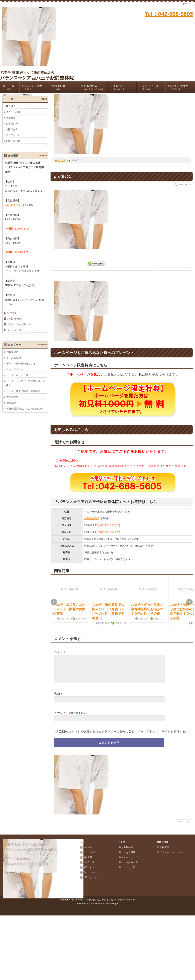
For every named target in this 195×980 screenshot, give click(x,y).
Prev (54, 602)
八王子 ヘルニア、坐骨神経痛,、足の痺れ (25, 383)
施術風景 (65, 87)
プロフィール (152, 87)
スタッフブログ (15, 369)
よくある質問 (14, 358)
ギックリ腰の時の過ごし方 (21, 364)
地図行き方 (123, 87)
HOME (60, 160)
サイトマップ (14, 330)
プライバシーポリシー (19, 324)
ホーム (11, 87)
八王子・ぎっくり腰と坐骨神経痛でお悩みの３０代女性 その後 (147, 609)
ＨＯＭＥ (11, 106)
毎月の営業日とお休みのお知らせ (24, 409)
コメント (60, 652)
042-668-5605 (92, 518)
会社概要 (12, 313)
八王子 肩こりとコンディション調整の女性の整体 (69, 609)
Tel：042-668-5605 (169, 14)
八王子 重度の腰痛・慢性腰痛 (23, 391)
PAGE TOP (183, 826)
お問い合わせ (181, 87)
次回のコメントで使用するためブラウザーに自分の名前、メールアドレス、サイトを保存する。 (124, 736)
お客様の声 (94, 87)
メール (59, 717)
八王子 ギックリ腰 (17, 375)
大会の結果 (12, 397)
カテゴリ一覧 (127, 872)
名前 (57, 698)
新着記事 (11, 403)
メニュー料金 (35, 87)
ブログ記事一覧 (128, 867)
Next (189, 602)
